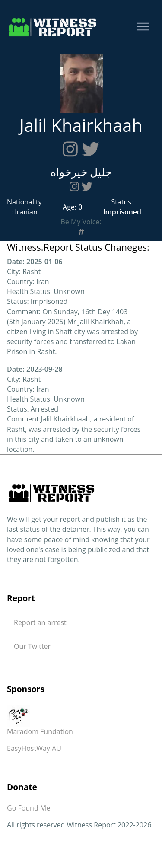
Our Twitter (32, 646)
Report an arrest (40, 622)
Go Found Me (29, 808)
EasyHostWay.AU (34, 748)
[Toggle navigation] (143, 27)
